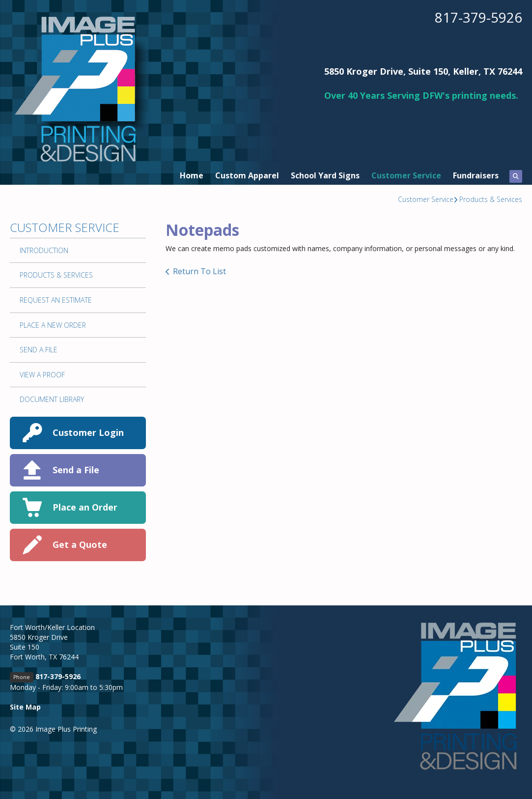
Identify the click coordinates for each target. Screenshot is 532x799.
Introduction (44, 250)
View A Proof (42, 375)
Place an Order (85, 507)
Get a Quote (80, 544)
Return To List (199, 271)
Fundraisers (476, 175)
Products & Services (491, 199)
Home (192, 175)
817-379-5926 (478, 17)
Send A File (39, 350)
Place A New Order (53, 325)
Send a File (76, 470)
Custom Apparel (247, 175)
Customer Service (406, 175)
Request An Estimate (56, 300)
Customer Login (88, 432)
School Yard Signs (325, 175)
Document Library (52, 399)
